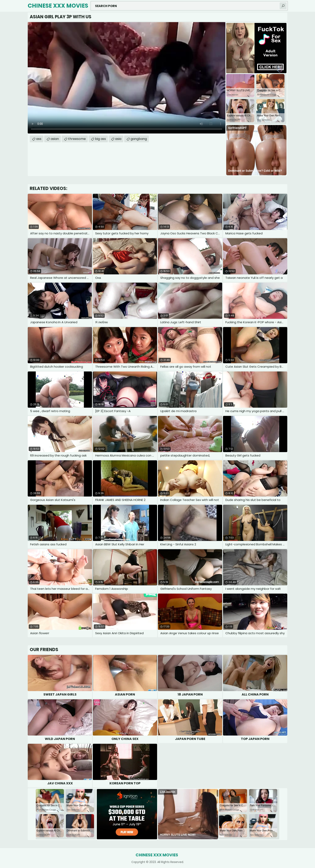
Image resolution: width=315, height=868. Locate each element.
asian (55, 139)
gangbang (139, 139)
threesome (77, 139)
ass (39, 139)
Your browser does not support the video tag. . (127, 78)
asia (118, 139)
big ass (100, 139)
